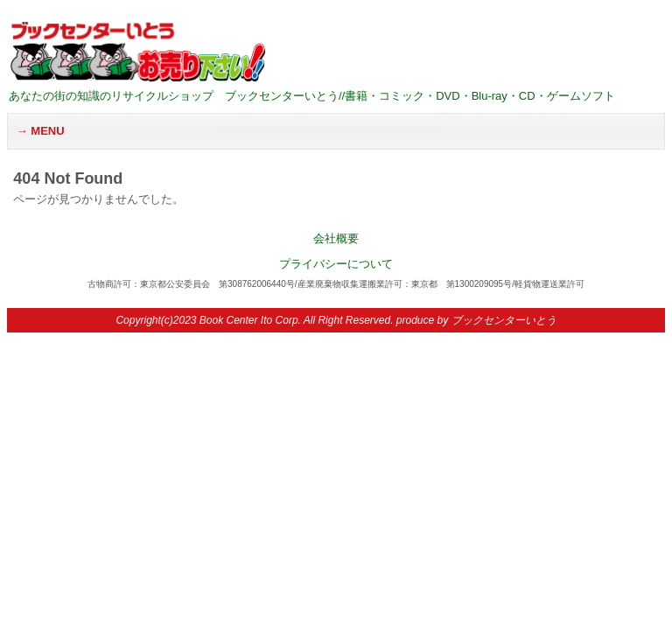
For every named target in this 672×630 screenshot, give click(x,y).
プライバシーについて (336, 264)
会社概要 (336, 238)
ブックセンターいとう (504, 320)
